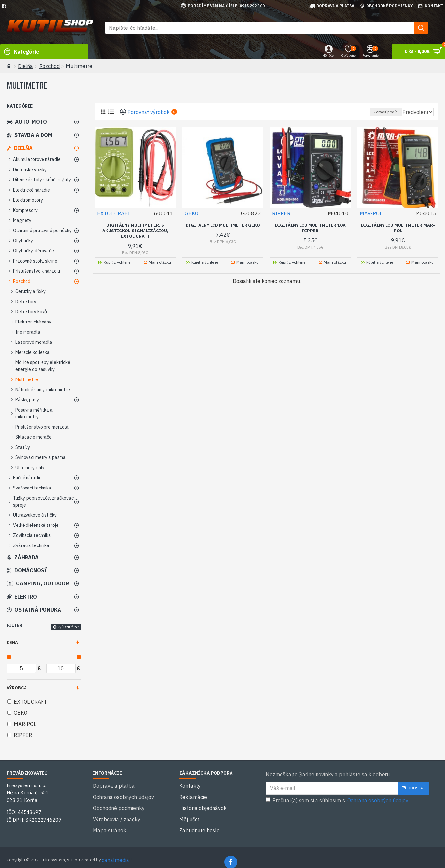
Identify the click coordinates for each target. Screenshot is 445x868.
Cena (12, 643)
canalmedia (115, 851)
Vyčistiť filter (68, 627)
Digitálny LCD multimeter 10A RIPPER (310, 228)
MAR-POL (371, 213)
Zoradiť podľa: (372, 112)
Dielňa (26, 66)
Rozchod (49, 66)
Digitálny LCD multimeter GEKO (223, 225)
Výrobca (17, 688)
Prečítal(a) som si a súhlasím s (338, 800)
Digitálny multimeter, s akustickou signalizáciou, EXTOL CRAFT (135, 231)
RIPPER (282, 213)
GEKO (192, 213)
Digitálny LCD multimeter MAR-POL (398, 228)
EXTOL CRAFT (114, 213)
